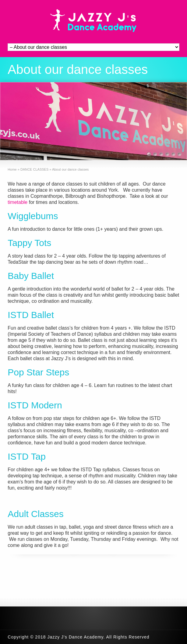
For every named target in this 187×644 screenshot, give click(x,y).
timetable (18, 202)
